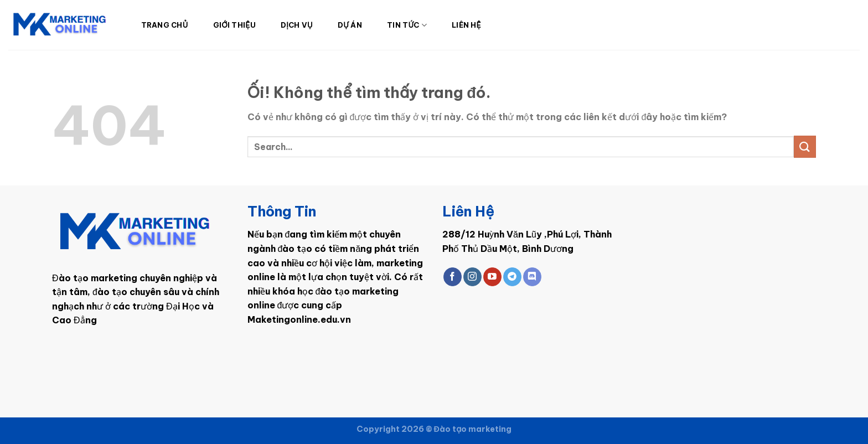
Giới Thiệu (234, 25)
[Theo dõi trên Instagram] (472, 277)
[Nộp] (805, 146)
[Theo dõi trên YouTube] (492, 277)
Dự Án (350, 25)
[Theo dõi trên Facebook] (453, 277)
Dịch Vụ (297, 25)
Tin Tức (407, 25)
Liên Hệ (466, 25)
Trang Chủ (165, 25)
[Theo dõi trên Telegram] (512, 277)
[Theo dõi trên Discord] (532, 277)
